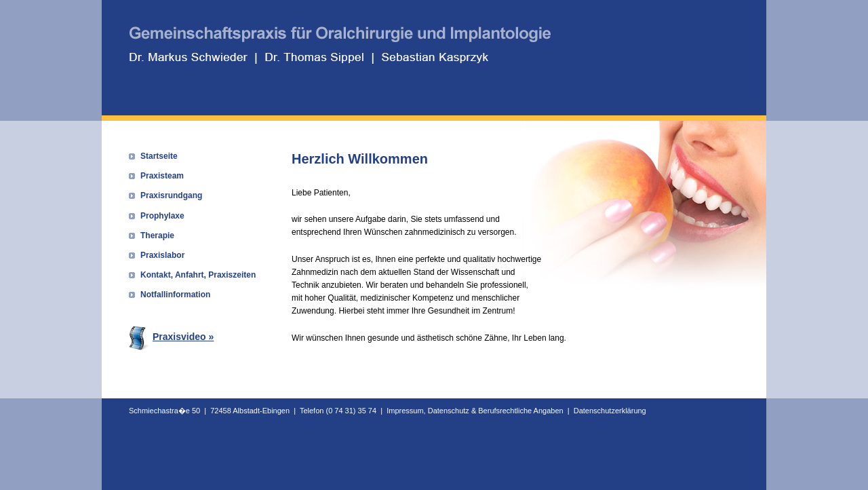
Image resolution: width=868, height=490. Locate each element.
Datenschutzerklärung (610, 411)
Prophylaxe (162, 216)
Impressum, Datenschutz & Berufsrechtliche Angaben (475, 411)
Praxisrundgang (171, 195)
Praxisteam (162, 176)
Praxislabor (162, 255)
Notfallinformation (175, 295)
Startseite (159, 156)
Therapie (157, 235)
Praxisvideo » (171, 337)
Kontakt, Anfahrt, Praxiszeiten (198, 275)
